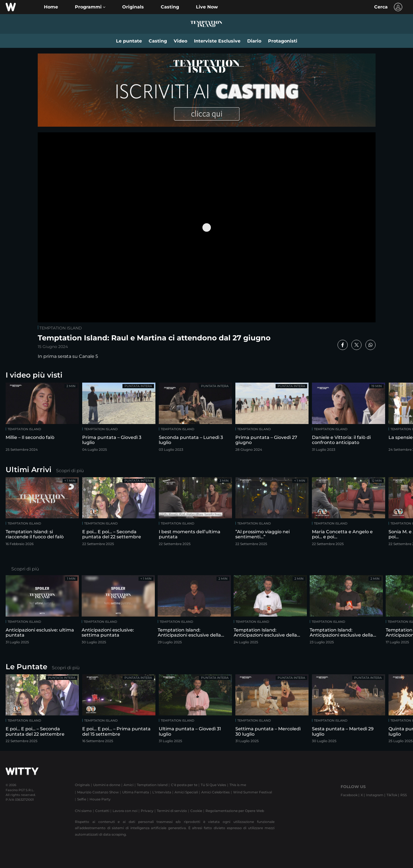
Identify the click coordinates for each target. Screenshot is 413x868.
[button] (90, 7)
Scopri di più (70, 471)
